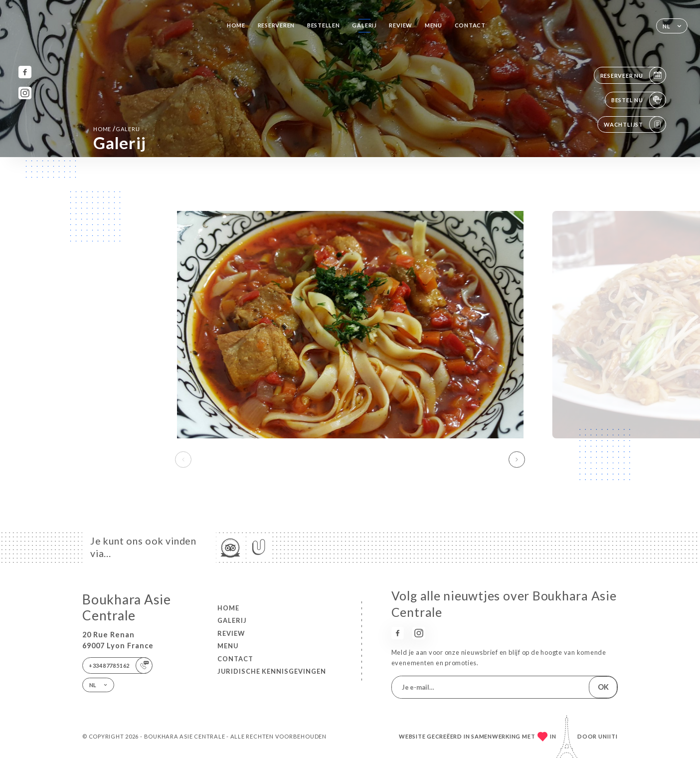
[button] (517, 460)
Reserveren (276, 25)
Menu (434, 25)
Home (236, 25)
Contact (470, 25)
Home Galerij (117, 129)
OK (603, 687)
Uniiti (608, 736)
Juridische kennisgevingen (272, 671)
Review (401, 25)
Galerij (364, 25)
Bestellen (324, 25)
